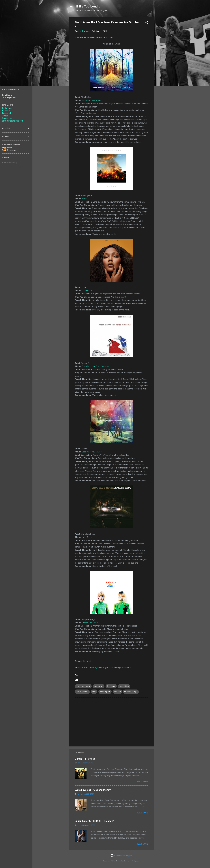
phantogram (105, 692)
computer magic (83, 686)
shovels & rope (131, 692)
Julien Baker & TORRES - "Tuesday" (94, 821)
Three (84, 199)
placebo (117, 692)
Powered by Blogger (121, 856)
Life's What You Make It (92, 452)
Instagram (7, 108)
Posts (8, 148)
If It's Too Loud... (88, 6)
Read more (142, 782)
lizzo (94, 692)
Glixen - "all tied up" (85, 759)
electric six (99, 686)
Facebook (7, 113)
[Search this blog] (16, 163)
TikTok (5, 116)
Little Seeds (87, 537)
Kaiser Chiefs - (89, 668)
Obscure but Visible (90, 623)
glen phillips (124, 686)
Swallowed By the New (92, 100)
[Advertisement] (164, 57)
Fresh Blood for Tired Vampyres (95, 366)
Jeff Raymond (82, 692)
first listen (111, 686)
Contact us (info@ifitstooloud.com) (13, 120)
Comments (10, 150)
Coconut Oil (87, 291)
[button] (147, 23)
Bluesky (6, 111)
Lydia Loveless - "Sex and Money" (93, 790)
